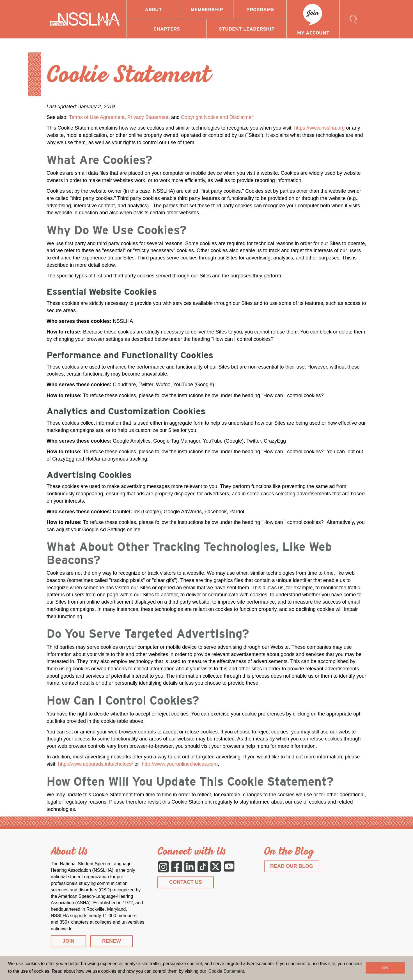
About (153, 10)
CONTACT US (186, 882)
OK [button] (385, 968)
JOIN (68, 941)
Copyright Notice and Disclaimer (217, 117)
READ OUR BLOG (292, 866)
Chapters (167, 29)
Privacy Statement (148, 117)
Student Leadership (247, 29)
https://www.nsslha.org (319, 128)
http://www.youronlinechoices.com (180, 764)
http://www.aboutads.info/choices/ (96, 764)
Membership (207, 10)
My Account (313, 33)
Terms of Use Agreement (97, 117)
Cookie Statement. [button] (227, 971)
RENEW (112, 941)
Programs (260, 10)
